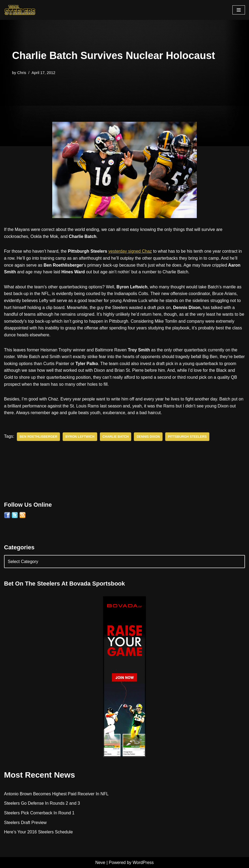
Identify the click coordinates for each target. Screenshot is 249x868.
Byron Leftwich (80, 437)
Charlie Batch (116, 437)
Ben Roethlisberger (38, 437)
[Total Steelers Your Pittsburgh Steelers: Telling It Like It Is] (20, 10)
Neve (100, 863)
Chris (22, 73)
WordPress (143, 863)
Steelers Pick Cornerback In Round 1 (39, 813)
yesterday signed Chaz (130, 251)
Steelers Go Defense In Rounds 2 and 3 (42, 803)
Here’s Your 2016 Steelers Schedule (38, 832)
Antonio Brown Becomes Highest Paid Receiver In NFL (56, 794)
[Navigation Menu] (239, 10)
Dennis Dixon (148, 437)
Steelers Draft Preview (25, 823)
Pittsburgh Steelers (187, 437)
